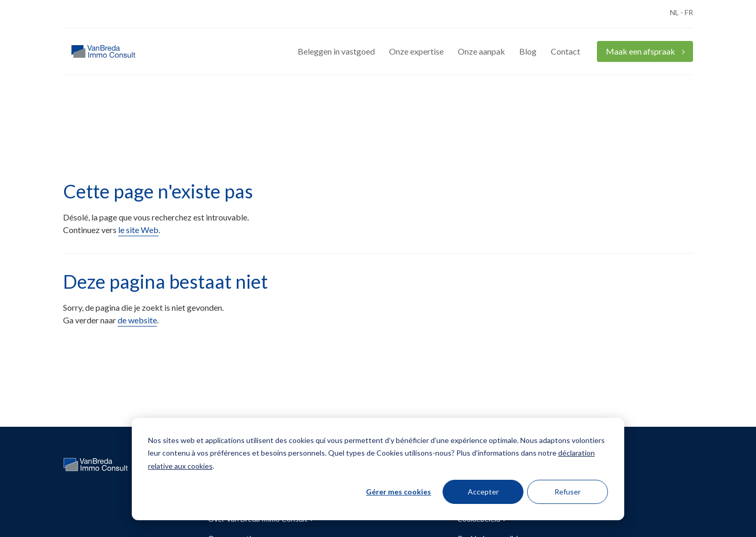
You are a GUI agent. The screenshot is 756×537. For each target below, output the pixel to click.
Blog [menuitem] (528, 51)
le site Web (138, 230)
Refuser (568, 492)
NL (674, 12)
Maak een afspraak (641, 51)
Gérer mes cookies (398, 492)
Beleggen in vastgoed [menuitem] (336, 51)
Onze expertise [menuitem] (416, 51)
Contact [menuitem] (565, 51)
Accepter (483, 492)
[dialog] (378, 469)
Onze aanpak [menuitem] (481, 51)
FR (689, 12)
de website (137, 320)
